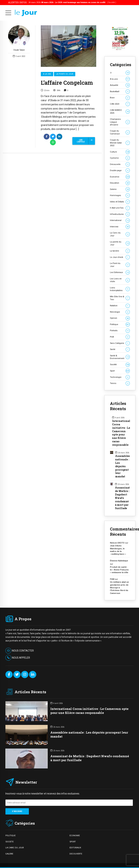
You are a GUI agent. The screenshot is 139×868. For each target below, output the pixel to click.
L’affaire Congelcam (67, 83)
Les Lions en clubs (120, 280)
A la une (47, 74)
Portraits (120, 331)
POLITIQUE (10, 835)
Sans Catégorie (120, 343)
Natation (120, 306)
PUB (120, 337)
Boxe (120, 98)
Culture (120, 152)
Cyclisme (120, 158)
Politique (120, 324)
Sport (120, 371)
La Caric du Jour (120, 234)
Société (120, 365)
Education (120, 183)
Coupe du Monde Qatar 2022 (120, 143)
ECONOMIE (75, 835)
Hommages (120, 195)
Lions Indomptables (120, 289)
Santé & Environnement (120, 357)
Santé (120, 349)
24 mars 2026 (72, 2)
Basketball (120, 92)
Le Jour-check (120, 257)
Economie (120, 177)
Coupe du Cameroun (120, 132)
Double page (120, 170)
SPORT (73, 842)
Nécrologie (120, 312)
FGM (112, 579)
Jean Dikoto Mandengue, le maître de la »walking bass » (118, 550)
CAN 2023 (120, 104)
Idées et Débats (120, 202)
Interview (120, 227)
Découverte (120, 164)
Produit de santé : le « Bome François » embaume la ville (119, 570)
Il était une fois (120, 208)
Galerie (120, 189)
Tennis (120, 383)
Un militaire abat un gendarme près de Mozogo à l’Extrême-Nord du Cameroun (119, 587)
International (120, 220)
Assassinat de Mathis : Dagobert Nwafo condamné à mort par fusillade (122, 498)
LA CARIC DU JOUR (15, 848)
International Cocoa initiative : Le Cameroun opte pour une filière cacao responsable (121, 433)
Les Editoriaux (120, 272)
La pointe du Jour (65, 74)
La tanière (120, 251)
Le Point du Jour (120, 265)
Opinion (120, 318)
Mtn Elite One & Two (120, 298)
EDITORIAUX (75, 848)
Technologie (120, 377)
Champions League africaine (120, 122)
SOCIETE (9, 842)
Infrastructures (120, 214)
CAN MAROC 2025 (120, 111)
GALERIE (9, 854)
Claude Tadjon (19, 38)
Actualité (120, 85)
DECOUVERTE (76, 854)
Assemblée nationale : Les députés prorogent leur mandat (122, 466)
